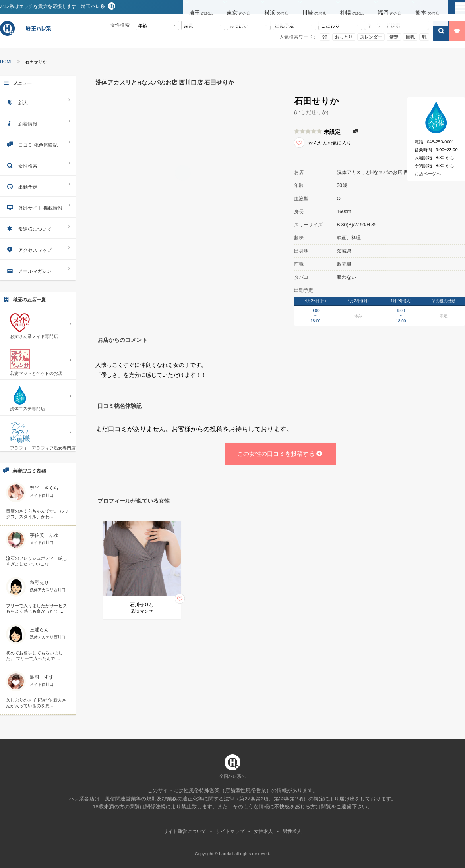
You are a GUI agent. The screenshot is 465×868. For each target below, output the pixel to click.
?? (325, 37)
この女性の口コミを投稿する (280, 454)
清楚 (394, 37)
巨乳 (410, 37)
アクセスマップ (38, 249)
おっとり (344, 37)
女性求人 (263, 831)
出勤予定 (38, 186)
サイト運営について (185, 831)
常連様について (38, 228)
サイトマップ (230, 831)
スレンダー (371, 37)
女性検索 (38, 165)
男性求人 (292, 831)
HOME (7, 62)
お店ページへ (428, 174)
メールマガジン (38, 270)
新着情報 (38, 122)
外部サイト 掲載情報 (38, 207)
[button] (202, 7)
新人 (38, 101)
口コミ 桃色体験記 (38, 144)
